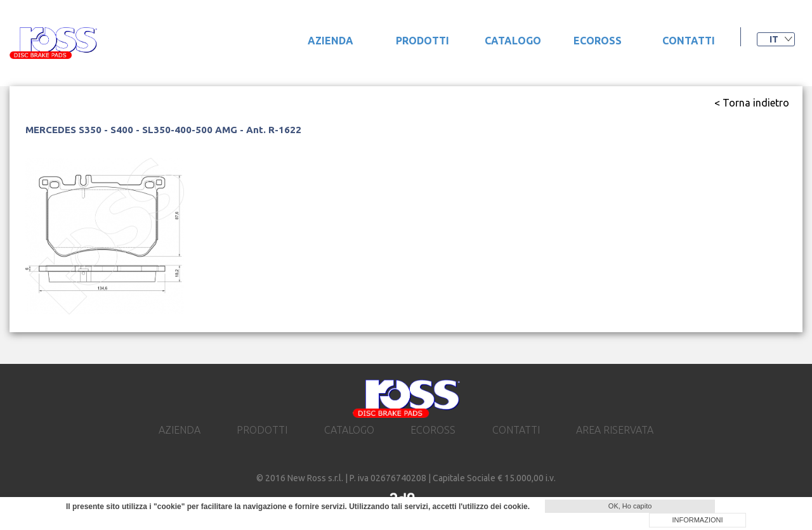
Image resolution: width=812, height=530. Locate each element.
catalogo (513, 41)
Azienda (331, 41)
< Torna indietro (752, 103)
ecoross (598, 41)
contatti (689, 41)
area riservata (615, 430)
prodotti (422, 41)
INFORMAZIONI (697, 520)
